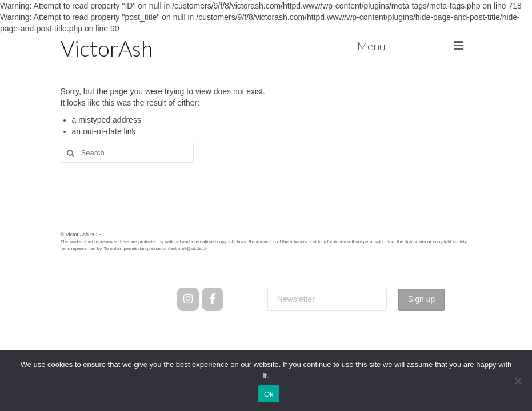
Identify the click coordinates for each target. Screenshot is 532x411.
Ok (269, 394)
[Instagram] (188, 299)
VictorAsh (107, 48)
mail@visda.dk (193, 249)
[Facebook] (212, 299)
